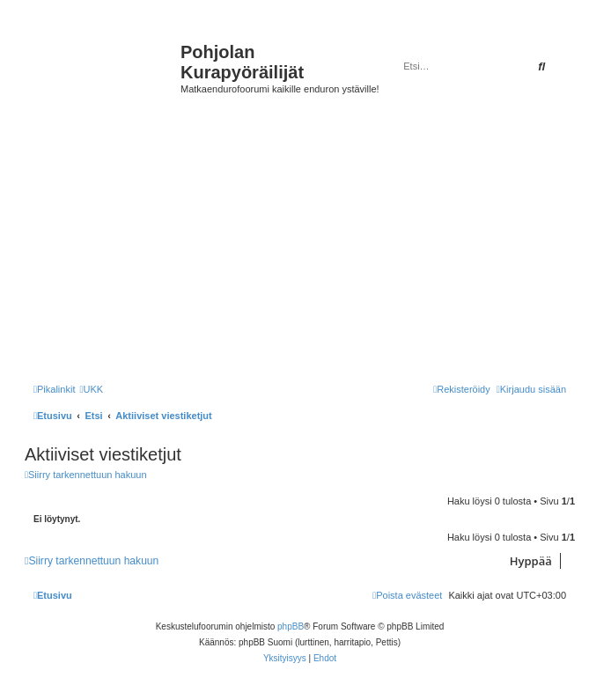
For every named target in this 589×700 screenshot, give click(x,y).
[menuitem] (91, 389)
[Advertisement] (305, 247)
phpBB (291, 626)
